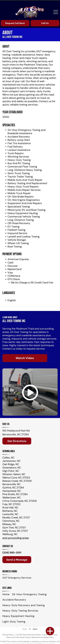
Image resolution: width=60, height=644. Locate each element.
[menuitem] (7, 594)
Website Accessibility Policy (43, 637)
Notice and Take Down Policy (18, 637)
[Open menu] (56, 12)
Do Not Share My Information (29, 635)
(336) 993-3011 (12, 553)
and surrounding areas (16, 538)
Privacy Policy (8, 635)
